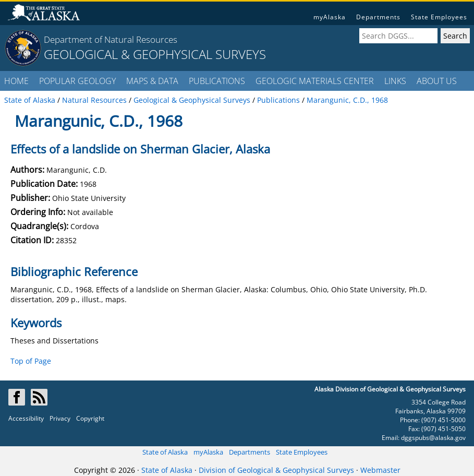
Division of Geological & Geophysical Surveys (276, 470)
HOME (16, 81)
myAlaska (330, 17)
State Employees (439, 17)
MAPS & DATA (152, 81)
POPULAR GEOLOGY (77, 81)
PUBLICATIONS (217, 81)
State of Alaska (165, 452)
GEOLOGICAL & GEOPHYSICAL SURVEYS (155, 54)
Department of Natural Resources (111, 39)
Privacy (60, 418)
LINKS (395, 81)
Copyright (90, 418)
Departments (378, 17)
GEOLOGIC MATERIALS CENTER (315, 81)
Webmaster (380, 470)
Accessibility (26, 418)
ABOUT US (437, 81)
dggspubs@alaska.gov (433, 438)
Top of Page (31, 361)
